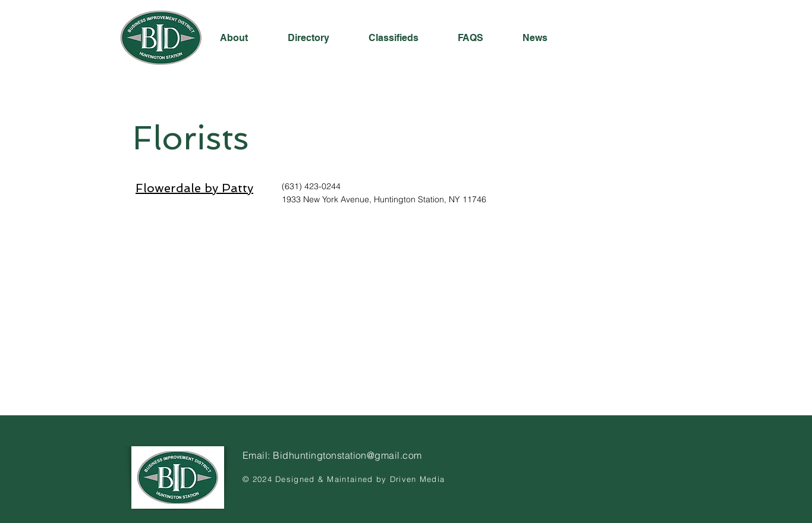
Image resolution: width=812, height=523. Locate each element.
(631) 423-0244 (311, 186)
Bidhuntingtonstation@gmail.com (347, 455)
